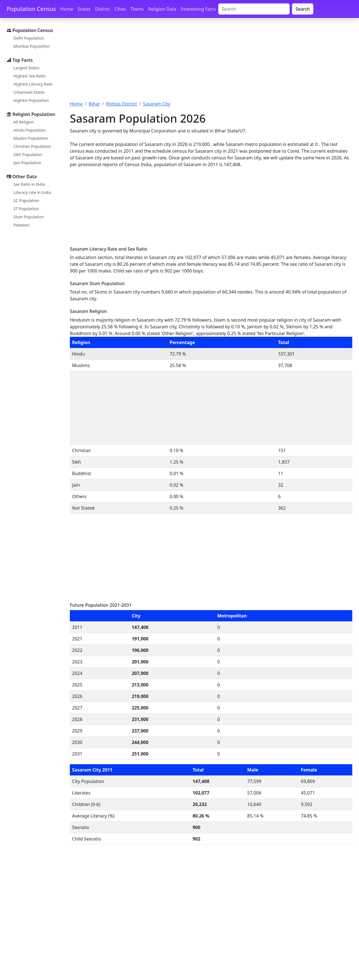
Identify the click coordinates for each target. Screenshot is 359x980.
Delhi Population (29, 38)
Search (303, 9)
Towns (137, 9)
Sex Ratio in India (29, 184)
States (84, 9)
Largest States (27, 68)
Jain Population (27, 163)
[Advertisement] (211, 63)
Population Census (31, 9)
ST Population (26, 209)
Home (67, 9)
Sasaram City (157, 104)
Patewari (21, 225)
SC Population (26, 201)
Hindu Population (30, 130)
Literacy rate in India (32, 192)
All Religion (24, 122)
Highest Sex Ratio (30, 76)
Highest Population (31, 100)
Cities (120, 9)
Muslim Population (31, 138)
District (103, 9)
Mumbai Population (32, 46)
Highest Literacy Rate (33, 84)
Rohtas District (121, 104)
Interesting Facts (198, 9)
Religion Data (162, 9)
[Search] (254, 9)
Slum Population (29, 217)
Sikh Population (28, 154)
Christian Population (32, 146)
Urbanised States (29, 92)
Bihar (94, 104)
